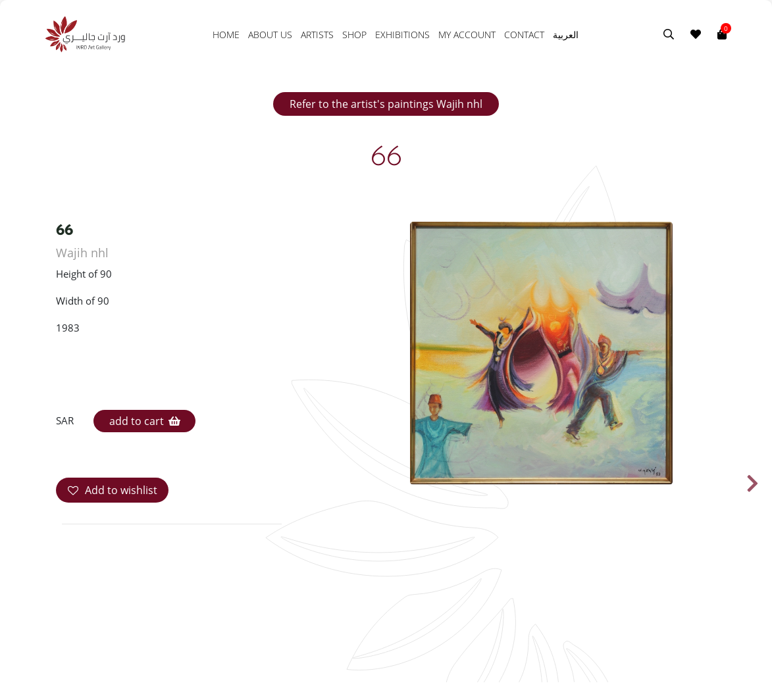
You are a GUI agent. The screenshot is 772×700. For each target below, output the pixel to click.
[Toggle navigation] (735, 34)
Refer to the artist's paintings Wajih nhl (386, 104)
